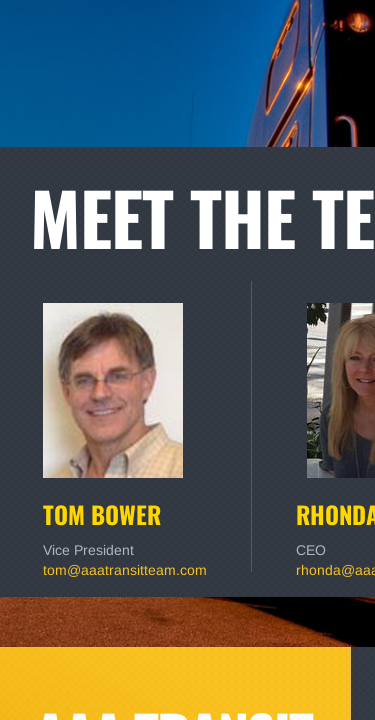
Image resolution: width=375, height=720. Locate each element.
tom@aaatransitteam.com (125, 570)
